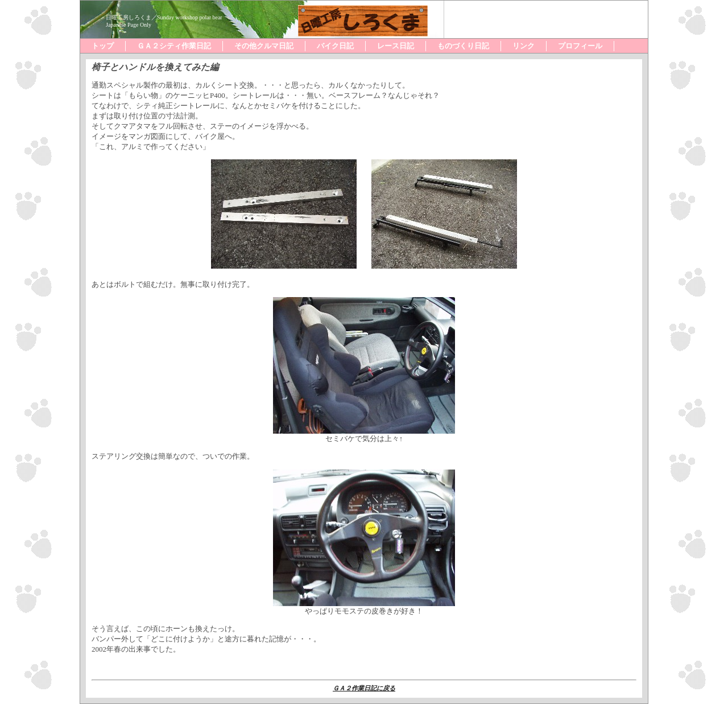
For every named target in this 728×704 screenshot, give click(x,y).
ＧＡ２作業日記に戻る (364, 688)
